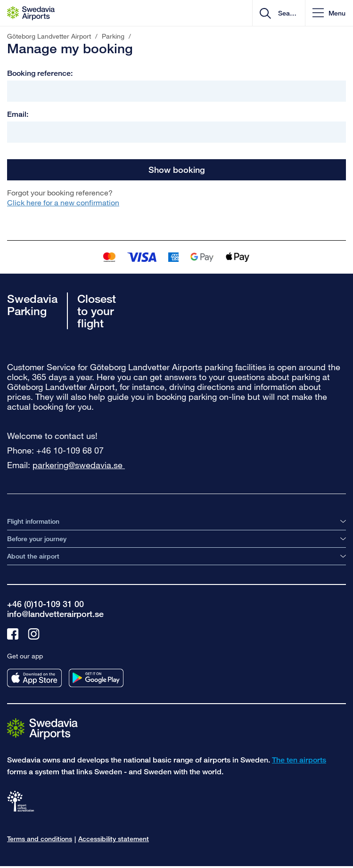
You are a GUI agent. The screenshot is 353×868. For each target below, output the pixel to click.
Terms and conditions (40, 839)
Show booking (177, 170)
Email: (18, 114)
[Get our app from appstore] (34, 678)
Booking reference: (40, 73)
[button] (329, 13)
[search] (286, 13)
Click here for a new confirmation (63, 202)
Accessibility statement (114, 839)
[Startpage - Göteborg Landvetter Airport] (31, 13)
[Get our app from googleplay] (96, 678)
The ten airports (299, 760)
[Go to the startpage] (42, 728)
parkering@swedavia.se (79, 465)
